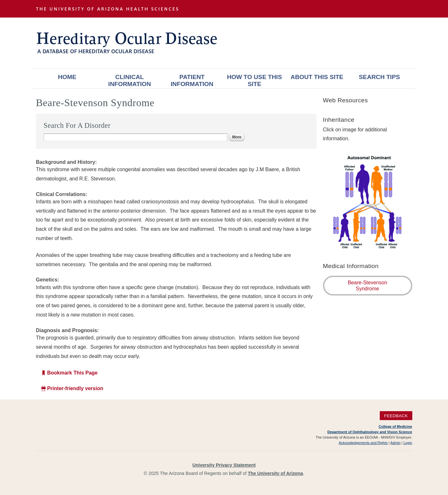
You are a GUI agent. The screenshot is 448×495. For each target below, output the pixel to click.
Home (67, 77)
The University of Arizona (275, 473)
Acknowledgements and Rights (363, 443)
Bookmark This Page (72, 373)
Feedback (396, 416)
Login (408, 443)
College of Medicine (395, 426)
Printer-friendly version (75, 388)
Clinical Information (129, 80)
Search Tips (379, 77)
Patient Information (192, 80)
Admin (395, 443)
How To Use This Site (254, 80)
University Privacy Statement (224, 465)
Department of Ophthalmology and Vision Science (370, 432)
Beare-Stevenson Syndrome (368, 286)
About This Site (317, 77)
